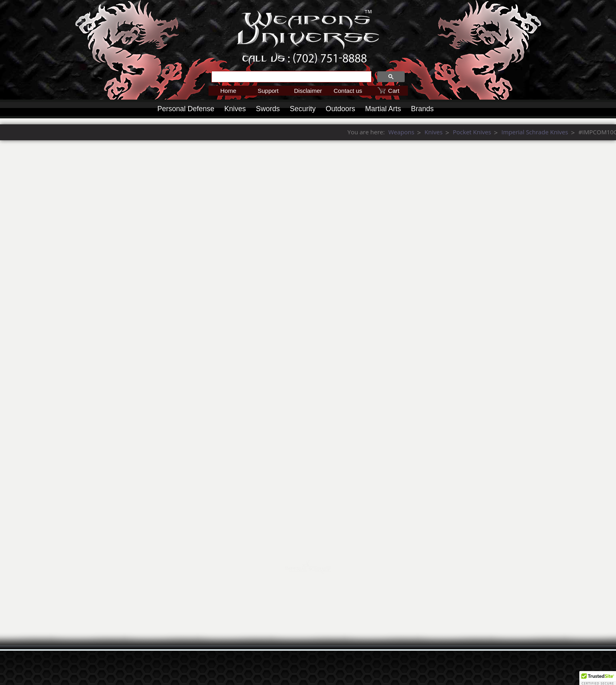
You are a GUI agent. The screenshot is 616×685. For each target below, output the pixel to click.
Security (303, 109)
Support (268, 91)
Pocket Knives (595, 132)
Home (228, 91)
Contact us (348, 91)
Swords (268, 109)
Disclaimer (308, 91)
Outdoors (340, 109)
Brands (422, 109)
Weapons (524, 132)
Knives (235, 109)
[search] (291, 77)
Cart (394, 91)
